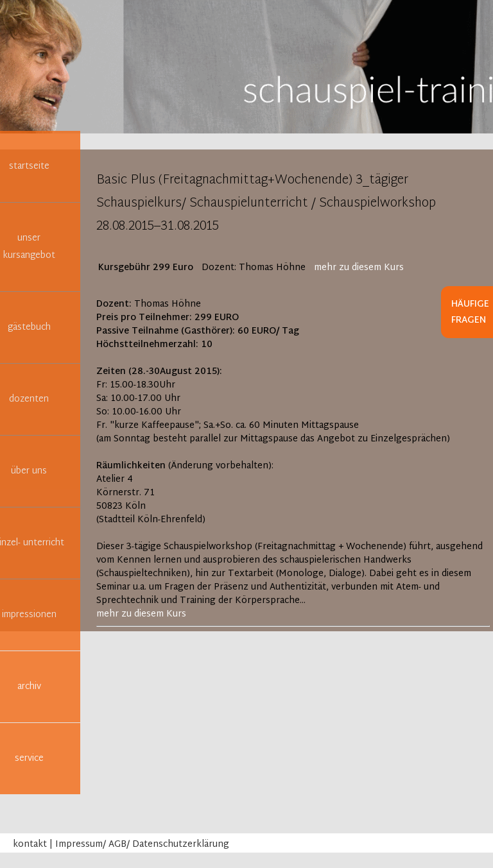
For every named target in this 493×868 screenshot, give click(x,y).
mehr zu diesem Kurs (359, 268)
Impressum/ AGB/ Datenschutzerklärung (142, 845)
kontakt (30, 845)
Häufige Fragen (470, 312)
